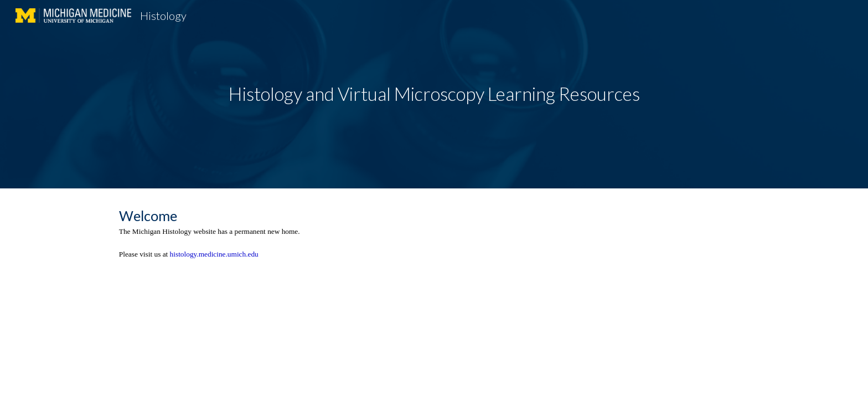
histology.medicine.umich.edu (214, 254)
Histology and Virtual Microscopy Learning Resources (434, 94)
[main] (434, 94)
